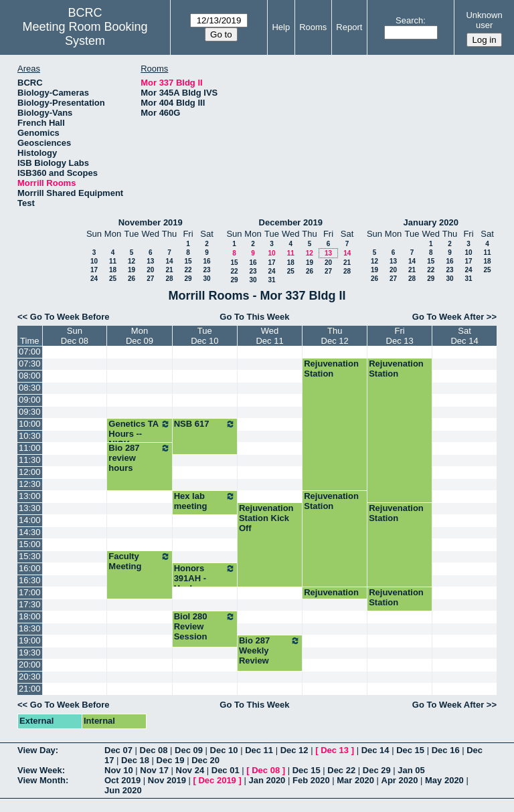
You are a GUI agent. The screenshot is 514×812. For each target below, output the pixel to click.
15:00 (30, 544)
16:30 (30, 580)
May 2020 (444, 780)
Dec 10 (224, 750)
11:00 (30, 448)
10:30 (30, 436)
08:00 (30, 376)
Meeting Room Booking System (85, 34)
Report (349, 27)
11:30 (30, 460)
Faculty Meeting (139, 561)
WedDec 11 (269, 336)
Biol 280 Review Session (205, 626)
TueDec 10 (204, 336)
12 (132, 261)
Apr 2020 (400, 780)
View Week (40, 770)
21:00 (30, 689)
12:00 (30, 472)
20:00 (30, 665)
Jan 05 (411, 770)
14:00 (30, 520)
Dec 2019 (217, 780)
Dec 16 (446, 750)
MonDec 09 (140, 336)
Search (409, 20)
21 (169, 270)
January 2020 (431, 222)
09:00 (30, 400)
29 (188, 279)
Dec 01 (226, 770)
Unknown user (484, 20)
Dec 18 (135, 760)
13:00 (30, 496)
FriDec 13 (400, 336)
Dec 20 (205, 760)
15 (188, 261)
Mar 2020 (355, 780)
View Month (41, 780)
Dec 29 (377, 770)
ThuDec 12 (335, 336)
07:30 (30, 364)
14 (169, 261)
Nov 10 (119, 770)
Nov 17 (154, 770)
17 (94, 270)
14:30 (30, 532)
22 (188, 270)
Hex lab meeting (205, 501)
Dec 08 (154, 750)
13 (150, 261)
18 (113, 270)
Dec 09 (189, 750)
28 (169, 279)
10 (94, 261)
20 (150, 270)
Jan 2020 (267, 780)
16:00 (30, 568)
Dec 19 (171, 760)
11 (113, 261)
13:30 (30, 508)
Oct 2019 (122, 780)
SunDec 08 (75, 336)
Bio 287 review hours (139, 458)
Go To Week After (448, 317)
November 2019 (151, 222)
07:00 (30, 351)
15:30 (30, 556)
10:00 (30, 424)
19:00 (30, 640)
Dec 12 (294, 750)
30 (206, 279)
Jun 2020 (123, 790)
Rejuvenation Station (331, 369)
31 (271, 280)
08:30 (30, 388)
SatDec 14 (464, 336)
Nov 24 (190, 770)
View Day (36, 750)
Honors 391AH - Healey (205, 578)
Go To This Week (254, 317)
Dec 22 (341, 770)
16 (206, 261)
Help (281, 27)
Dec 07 (118, 750)
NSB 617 (205, 424)
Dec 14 (375, 750)
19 (132, 270)
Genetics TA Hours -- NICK (139, 434)
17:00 (30, 592)
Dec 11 (259, 750)
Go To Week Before (70, 317)
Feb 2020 (311, 780)
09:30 (30, 412)
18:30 (30, 628)
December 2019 (291, 222)
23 (206, 270)
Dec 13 (335, 750)
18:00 (30, 616)
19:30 (30, 652)
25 (113, 279)
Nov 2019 (167, 780)
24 (94, 279)
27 (150, 279)
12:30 (30, 484)
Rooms (313, 27)
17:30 (30, 604)
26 (132, 279)
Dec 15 (410, 750)
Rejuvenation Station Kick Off (266, 518)
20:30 (30, 677)
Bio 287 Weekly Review (270, 650)
